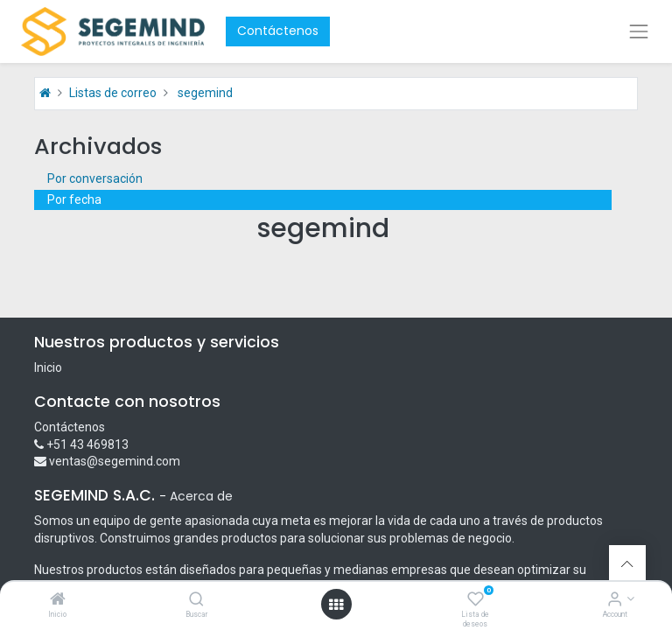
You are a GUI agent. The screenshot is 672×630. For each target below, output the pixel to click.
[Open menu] (336, 605)
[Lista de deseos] (476, 600)
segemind (205, 93)
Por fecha (74, 199)
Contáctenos (278, 31)
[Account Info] (615, 600)
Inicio (48, 367)
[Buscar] (196, 600)
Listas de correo (113, 93)
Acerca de (201, 496)
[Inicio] (58, 600)
